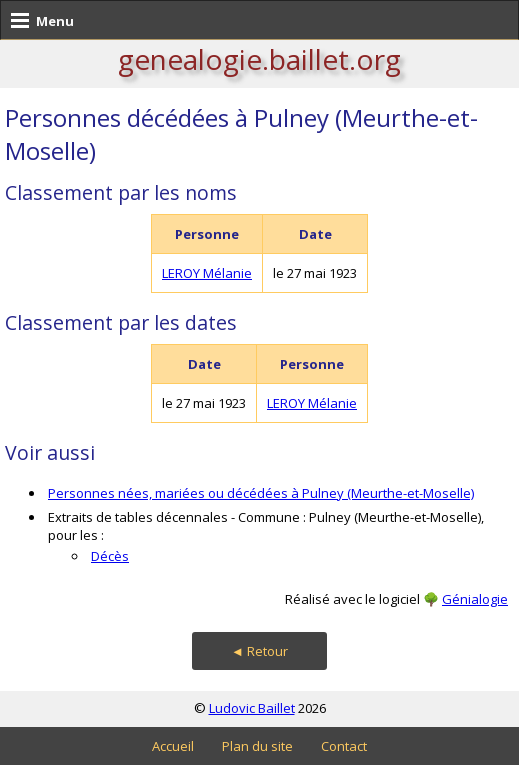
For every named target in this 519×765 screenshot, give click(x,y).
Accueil (173, 746)
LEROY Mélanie (207, 273)
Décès (110, 556)
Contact (344, 746)
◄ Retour (259, 651)
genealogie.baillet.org (259, 59)
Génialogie (475, 599)
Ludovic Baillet (252, 708)
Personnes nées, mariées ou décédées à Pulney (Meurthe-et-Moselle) (261, 493)
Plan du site (257, 746)
